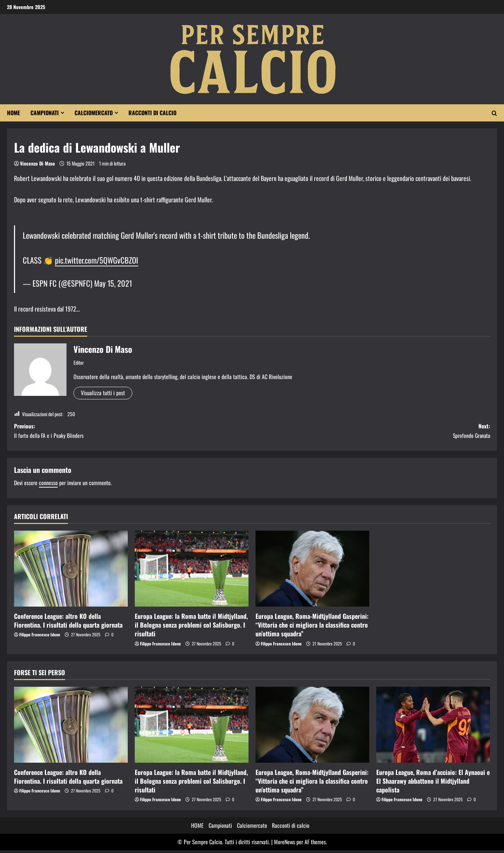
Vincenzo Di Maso (37, 163)
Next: (371, 432)
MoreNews (285, 845)
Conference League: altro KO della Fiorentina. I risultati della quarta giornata (68, 623)
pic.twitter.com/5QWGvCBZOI (97, 260)
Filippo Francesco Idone (40, 637)
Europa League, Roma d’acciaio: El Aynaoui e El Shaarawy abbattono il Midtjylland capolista (433, 783)
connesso (48, 485)
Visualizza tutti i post (103, 393)
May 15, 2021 (113, 283)
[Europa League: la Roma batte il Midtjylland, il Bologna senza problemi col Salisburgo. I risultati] (192, 571)
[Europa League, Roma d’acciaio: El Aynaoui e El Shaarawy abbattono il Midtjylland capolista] (433, 728)
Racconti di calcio (152, 113)
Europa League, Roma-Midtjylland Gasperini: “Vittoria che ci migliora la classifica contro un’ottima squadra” (312, 628)
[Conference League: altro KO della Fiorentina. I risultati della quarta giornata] (71, 571)
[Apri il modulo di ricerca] (494, 113)
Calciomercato (94, 113)
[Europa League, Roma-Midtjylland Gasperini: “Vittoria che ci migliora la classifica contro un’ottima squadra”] (312, 571)
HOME (13, 113)
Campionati (45, 113)
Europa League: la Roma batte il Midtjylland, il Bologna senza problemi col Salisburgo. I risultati (191, 628)
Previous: (133, 432)
